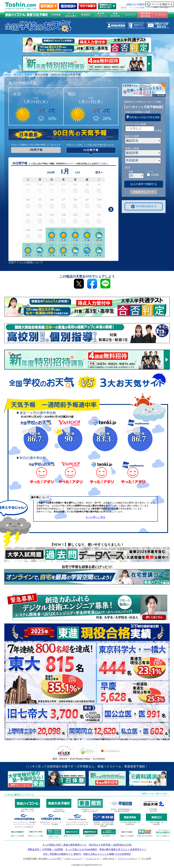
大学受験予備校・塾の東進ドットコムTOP (42, 859)
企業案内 (141, 4)
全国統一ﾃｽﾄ (131, 4)
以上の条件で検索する (144, 184)
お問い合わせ (109, 859)
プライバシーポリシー (128, 859)
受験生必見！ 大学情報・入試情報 (45, 849)
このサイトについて (73, 859)
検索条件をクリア (144, 192)
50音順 (155, 175)
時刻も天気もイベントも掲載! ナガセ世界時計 (107, 854)
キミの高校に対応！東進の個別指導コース (65, 845)
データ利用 (146, 859)
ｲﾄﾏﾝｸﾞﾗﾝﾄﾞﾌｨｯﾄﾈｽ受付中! (24, 827)
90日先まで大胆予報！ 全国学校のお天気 (110, 845)
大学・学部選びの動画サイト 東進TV (62, 854)
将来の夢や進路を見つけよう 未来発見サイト (123, 849)
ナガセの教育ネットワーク (20, 795)
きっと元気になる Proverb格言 (81, 849)
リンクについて (92, 859)
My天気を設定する (144, 206)
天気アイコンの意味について (26, 262)
